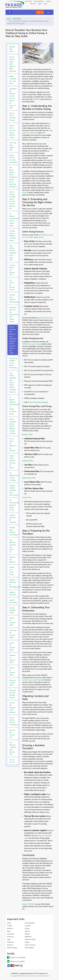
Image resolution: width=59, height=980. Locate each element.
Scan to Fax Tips (12, 761)
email (50, 130)
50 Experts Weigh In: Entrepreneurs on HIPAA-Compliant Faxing (14, 405)
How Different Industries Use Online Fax (13, 546)
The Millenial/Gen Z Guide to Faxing (14, 477)
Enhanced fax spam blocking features (13, 694)
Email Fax (10, 945)
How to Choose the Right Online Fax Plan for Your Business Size (12, 200)
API (44, 133)
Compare (28, 926)
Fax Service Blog (30, 939)
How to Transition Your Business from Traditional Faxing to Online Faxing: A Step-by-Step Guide (13, 340)
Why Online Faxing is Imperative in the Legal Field (13, 253)
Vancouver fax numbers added (13, 634)
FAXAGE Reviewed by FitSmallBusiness (14, 583)
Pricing (27, 928)
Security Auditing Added (12, 610)
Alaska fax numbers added (13, 682)
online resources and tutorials (33, 680)
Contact (48, 1)
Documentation (39, 1)
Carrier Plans (27, 497)
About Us (33, 4)
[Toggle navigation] (10, 12)
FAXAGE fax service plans (32, 344)
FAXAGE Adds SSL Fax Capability (13, 519)
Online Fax (10, 942)
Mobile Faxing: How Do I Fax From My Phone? (12, 462)
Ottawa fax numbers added (12, 621)
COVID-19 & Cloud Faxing (12, 571)
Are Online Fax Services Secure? (12, 285)
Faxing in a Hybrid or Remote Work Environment (14, 490)
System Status (29, 948)
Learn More (28, 1)
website (25, 133)
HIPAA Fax (28, 937)
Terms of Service (30, 945)
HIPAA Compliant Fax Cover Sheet (13, 80)
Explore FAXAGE (28, 904)
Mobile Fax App (12, 948)
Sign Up (27, 931)
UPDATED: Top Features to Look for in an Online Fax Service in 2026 (13, 98)
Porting (27, 934)
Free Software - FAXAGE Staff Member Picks (13, 748)
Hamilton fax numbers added (12, 659)
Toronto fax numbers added (12, 671)
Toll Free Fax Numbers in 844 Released (12, 707)
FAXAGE (36, 99)
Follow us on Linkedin (16, 961)
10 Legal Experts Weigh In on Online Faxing (13, 236)
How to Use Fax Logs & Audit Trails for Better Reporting (13, 64)
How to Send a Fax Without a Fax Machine (13, 445)
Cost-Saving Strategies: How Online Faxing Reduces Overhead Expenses (13, 382)
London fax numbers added (12, 646)
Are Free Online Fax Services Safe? (12, 270)
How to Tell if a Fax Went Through (12, 117)
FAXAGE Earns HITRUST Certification (13, 531)
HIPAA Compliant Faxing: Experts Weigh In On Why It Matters (13, 426)
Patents (27, 942)
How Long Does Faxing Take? (13, 146)
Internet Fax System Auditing (38, 402)
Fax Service (11, 937)
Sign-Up (40, 12)
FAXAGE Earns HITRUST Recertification (14, 298)
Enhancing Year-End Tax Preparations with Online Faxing (14, 314)
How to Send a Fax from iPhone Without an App (12, 131)
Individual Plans (28, 461)
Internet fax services (45, 318)
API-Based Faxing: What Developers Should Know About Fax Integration (13, 177)
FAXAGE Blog (17, 19)
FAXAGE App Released (12, 560)
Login (48, 12)
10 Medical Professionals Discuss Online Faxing (14, 220)
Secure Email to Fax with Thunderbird (13, 721)
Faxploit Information (13, 601)
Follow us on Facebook (16, 957)
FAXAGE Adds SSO (13, 593)
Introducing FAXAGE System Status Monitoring (13, 363)
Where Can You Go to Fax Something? (13, 159)
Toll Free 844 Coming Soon (12, 734)
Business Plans (27, 435)
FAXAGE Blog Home (12, 49)
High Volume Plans (29, 478)
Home (9, 19)
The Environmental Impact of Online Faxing (14, 505)
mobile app (33, 133)
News (40, 4)
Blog (45, 4)
